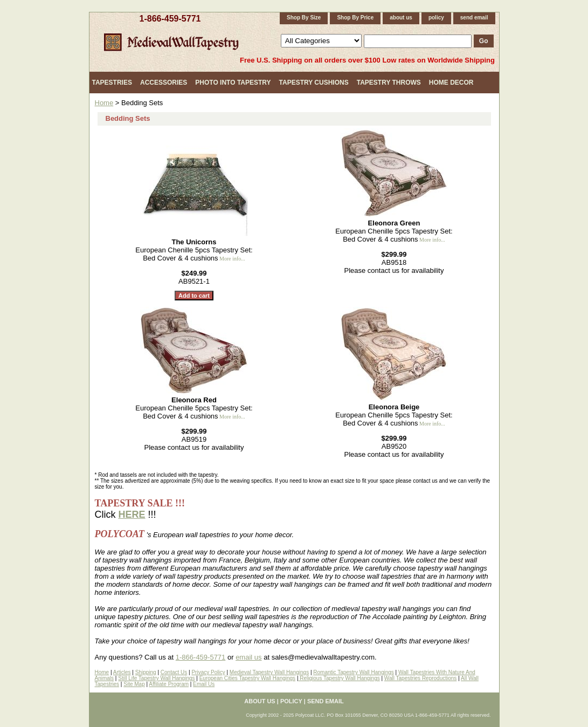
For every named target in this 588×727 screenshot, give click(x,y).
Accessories (164, 83)
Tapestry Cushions (314, 83)
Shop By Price (355, 18)
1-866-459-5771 (170, 19)
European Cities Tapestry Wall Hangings (247, 678)
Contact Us (174, 672)
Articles (122, 672)
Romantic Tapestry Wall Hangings (354, 672)
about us (401, 18)
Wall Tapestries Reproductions (421, 678)
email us (248, 657)
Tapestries (112, 83)
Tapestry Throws (389, 83)
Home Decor (451, 83)
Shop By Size (304, 18)
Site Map (134, 684)
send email (474, 18)
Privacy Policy (208, 672)
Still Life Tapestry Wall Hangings (156, 678)
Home (104, 103)
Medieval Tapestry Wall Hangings (269, 672)
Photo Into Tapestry (233, 83)
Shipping (146, 672)
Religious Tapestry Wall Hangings (339, 678)
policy (436, 18)
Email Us (204, 684)
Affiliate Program (169, 684)
